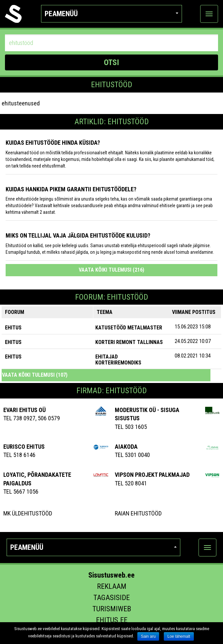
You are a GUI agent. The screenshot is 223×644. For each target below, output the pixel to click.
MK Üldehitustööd (28, 513)
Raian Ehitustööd (138, 513)
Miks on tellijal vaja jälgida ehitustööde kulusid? (78, 235)
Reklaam (112, 586)
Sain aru (148, 636)
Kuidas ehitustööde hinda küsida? (53, 143)
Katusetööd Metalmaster (129, 328)
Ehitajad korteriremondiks (118, 360)
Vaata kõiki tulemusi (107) (35, 375)
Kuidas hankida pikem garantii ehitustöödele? (71, 189)
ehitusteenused (21, 103)
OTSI (111, 62)
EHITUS (13, 328)
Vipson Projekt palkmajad (152, 475)
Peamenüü (111, 14)
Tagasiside (111, 598)
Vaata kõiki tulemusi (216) (111, 270)
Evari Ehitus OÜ (24, 410)
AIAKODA (126, 447)
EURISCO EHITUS (24, 447)
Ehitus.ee (112, 620)
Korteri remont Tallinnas (129, 342)
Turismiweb (112, 609)
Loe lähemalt (179, 636)
